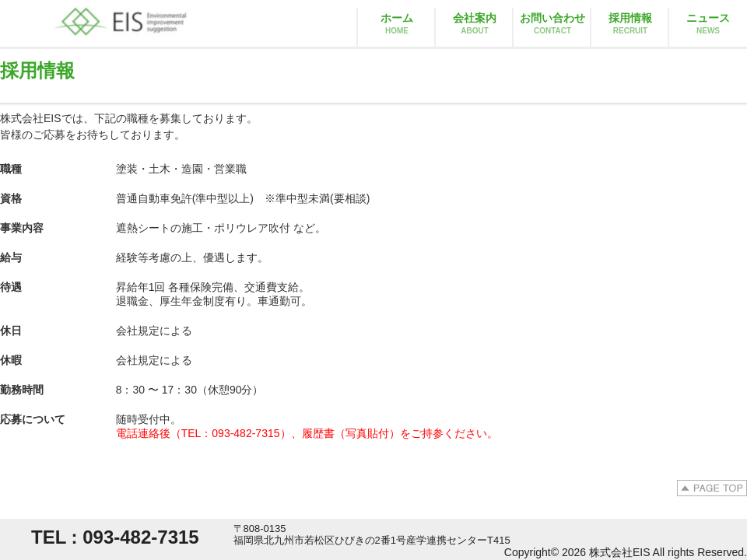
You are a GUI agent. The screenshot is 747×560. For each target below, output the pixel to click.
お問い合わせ (552, 23)
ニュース (708, 23)
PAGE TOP (712, 488)
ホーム (397, 23)
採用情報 (630, 23)
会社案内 (475, 23)
